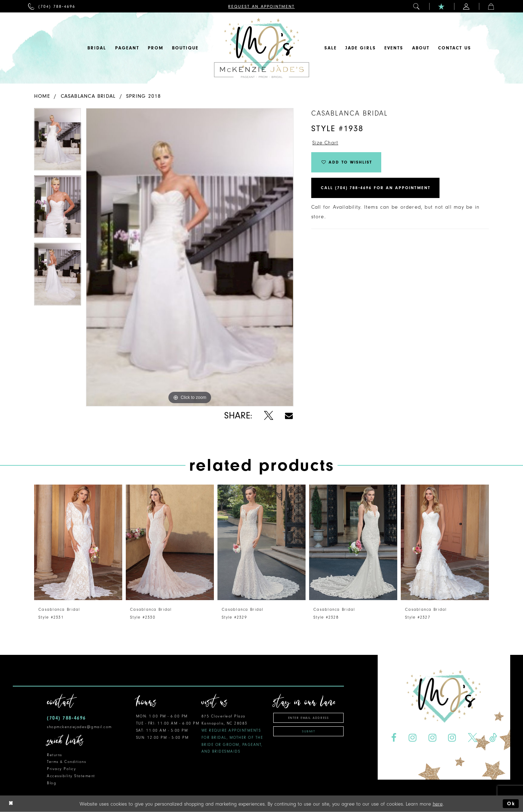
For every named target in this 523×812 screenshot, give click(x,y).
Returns (55, 755)
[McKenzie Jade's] (261, 48)
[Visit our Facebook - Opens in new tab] (394, 738)
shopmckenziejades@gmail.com (79, 727)
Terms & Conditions (66, 762)
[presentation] (78, 542)
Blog (52, 783)
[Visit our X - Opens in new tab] (473, 738)
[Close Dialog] (11, 804)
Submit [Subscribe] (309, 731)
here (438, 804)
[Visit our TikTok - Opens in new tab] (493, 738)
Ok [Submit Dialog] (511, 804)
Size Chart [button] (325, 143)
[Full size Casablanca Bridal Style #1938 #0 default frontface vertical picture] (190, 257)
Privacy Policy (61, 769)
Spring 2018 (144, 96)
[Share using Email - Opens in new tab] (289, 416)
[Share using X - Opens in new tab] (268, 416)
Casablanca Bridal (88, 96)
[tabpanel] (58, 142)
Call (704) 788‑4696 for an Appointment (376, 188)
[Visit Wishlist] (442, 6)
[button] (417, 6)
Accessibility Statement (71, 776)
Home (42, 96)
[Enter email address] (308, 718)
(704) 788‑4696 (66, 718)
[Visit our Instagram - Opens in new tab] (412, 738)
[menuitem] (52, 6)
